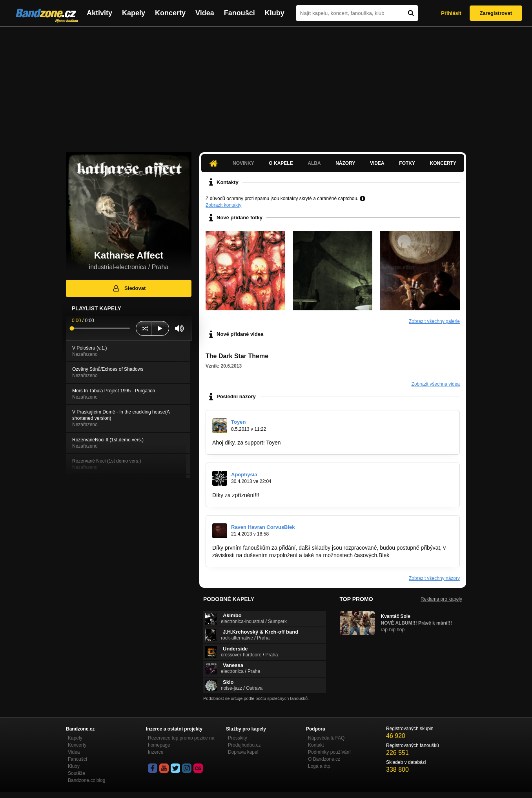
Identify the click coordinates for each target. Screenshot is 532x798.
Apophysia (244, 475)
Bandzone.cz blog (87, 780)
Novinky (243, 163)
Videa (205, 13)
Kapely (134, 13)
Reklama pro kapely (441, 599)
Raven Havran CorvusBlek (263, 527)
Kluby (275, 13)
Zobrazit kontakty (223, 205)
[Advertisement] (266, 86)
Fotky (407, 163)
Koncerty (170, 13)
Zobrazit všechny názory (434, 578)
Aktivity (99, 13)
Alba (314, 163)
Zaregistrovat (496, 13)
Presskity (238, 738)
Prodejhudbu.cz (244, 745)
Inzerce (156, 752)
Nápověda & (326, 738)
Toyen (238, 422)
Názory (345, 163)
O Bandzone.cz (324, 759)
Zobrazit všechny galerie (434, 321)
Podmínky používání (329, 752)
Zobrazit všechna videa (436, 384)
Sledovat (129, 288)
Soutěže (77, 773)
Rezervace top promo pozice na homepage (181, 742)
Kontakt (316, 745)
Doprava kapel (243, 752)
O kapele (281, 163)
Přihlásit (451, 13)
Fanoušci (240, 13)
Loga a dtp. (320, 766)
